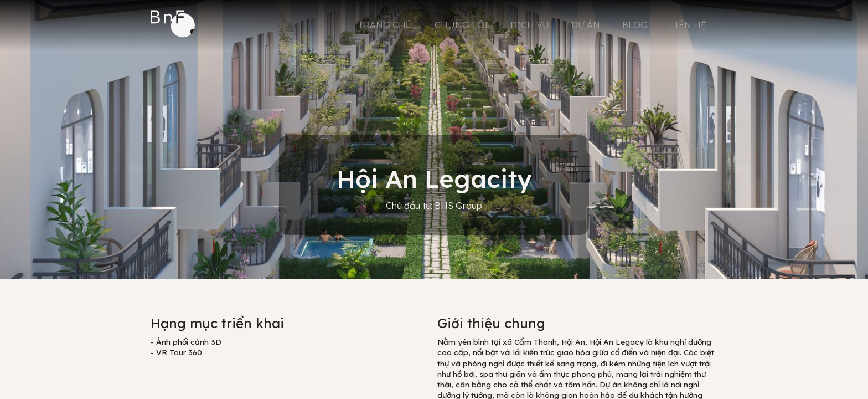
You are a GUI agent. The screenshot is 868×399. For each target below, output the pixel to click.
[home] (173, 25)
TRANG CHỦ (385, 25)
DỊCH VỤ (530, 25)
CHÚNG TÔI (461, 25)
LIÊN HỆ (688, 25)
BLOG (635, 25)
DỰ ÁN (586, 25)
